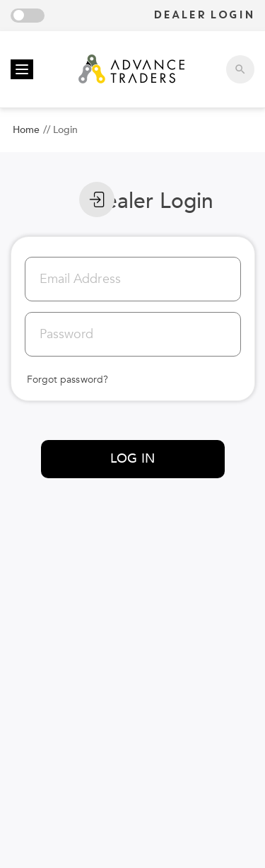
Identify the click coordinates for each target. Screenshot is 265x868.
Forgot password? (68, 380)
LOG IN (132, 459)
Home (26, 130)
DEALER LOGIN (204, 15)
